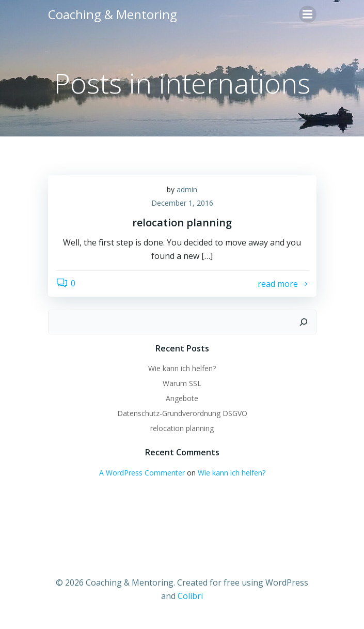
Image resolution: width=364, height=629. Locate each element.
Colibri (190, 596)
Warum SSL (182, 383)
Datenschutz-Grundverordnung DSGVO (182, 413)
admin (187, 189)
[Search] (304, 322)
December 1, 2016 (182, 203)
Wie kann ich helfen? (182, 368)
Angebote (182, 398)
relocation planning (182, 428)
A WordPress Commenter (142, 473)
